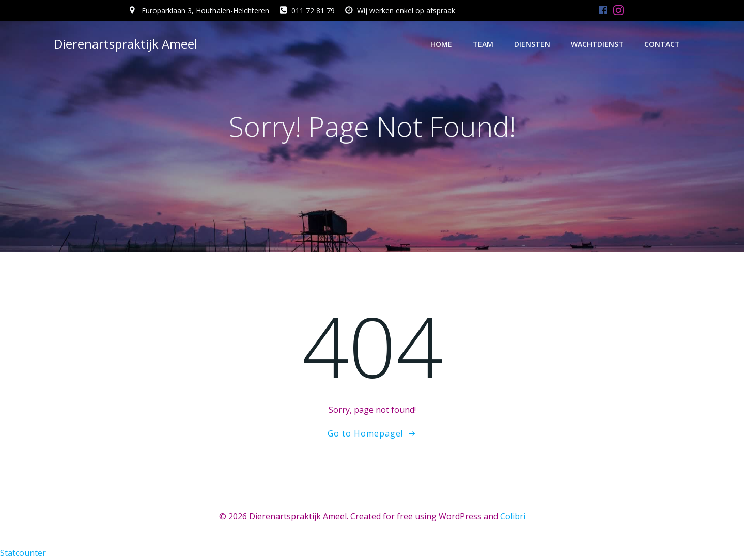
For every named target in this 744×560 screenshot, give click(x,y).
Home (441, 44)
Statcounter (23, 553)
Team (483, 44)
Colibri (513, 516)
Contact (662, 44)
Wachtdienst (597, 44)
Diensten (532, 44)
